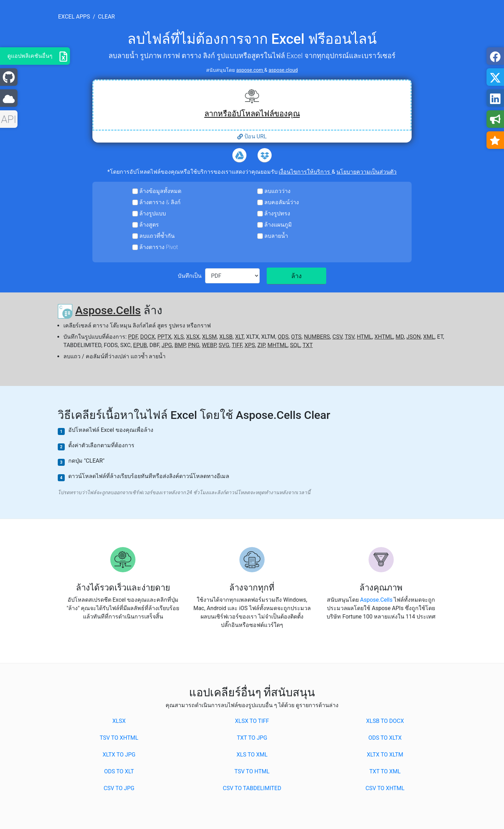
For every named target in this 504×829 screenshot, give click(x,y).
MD (400, 337)
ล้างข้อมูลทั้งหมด (160, 191)
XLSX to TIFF (252, 721)
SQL (295, 345)
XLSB (226, 337)
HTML (364, 337)
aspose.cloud (283, 70)
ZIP (261, 345)
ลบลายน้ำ (276, 236)
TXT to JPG (252, 738)
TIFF (237, 345)
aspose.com (250, 70)
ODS (283, 337)
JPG (167, 345)
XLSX (193, 337)
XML (429, 337)
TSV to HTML (252, 771)
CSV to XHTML (385, 788)
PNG (194, 345)
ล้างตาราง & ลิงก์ (160, 202)
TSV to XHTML (119, 738)
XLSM (209, 337)
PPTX (164, 337)
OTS (296, 337)
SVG (224, 345)
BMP (180, 345)
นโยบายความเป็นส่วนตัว (366, 172)
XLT (239, 337)
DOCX (148, 337)
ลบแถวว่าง (277, 191)
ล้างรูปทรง (277, 213)
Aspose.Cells (108, 310)
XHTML (384, 337)
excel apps (74, 17)
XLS (179, 337)
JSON (414, 337)
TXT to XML (385, 771)
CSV (337, 337)
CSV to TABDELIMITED (252, 788)
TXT (308, 345)
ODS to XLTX (385, 738)
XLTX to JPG (119, 755)
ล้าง (296, 276)
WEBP (209, 345)
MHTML (277, 345)
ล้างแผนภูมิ (278, 225)
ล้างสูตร (149, 225)
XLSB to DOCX (385, 721)
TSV (349, 337)
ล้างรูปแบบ (153, 213)
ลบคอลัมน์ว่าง (282, 202)
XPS (250, 345)
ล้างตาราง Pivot (159, 247)
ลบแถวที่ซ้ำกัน (157, 236)
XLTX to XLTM (385, 755)
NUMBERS (317, 337)
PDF (133, 337)
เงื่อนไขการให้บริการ (305, 172)
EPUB (140, 345)
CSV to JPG (119, 788)
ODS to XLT (119, 771)
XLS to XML (252, 755)
